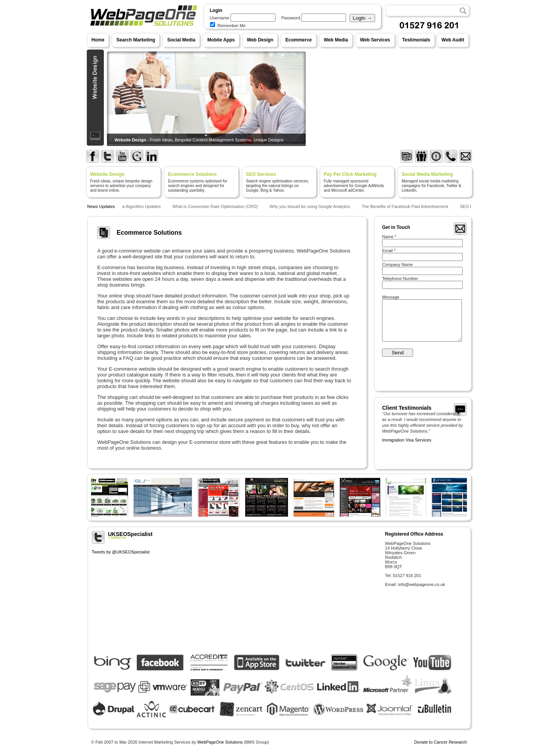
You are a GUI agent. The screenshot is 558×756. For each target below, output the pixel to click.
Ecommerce (298, 40)
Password (291, 18)
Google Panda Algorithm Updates (131, 206)
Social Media (181, 40)
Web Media (336, 40)
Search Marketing (136, 40)
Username (220, 18)
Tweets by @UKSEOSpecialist (121, 552)
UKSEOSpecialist (236, 535)
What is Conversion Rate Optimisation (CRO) (217, 206)
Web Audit (453, 40)
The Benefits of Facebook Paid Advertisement (406, 206)
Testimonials (416, 40)
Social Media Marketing (428, 174)
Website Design (108, 174)
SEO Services (261, 174)
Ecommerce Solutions (193, 174)
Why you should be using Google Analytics (312, 206)
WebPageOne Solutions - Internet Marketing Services (143, 33)
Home (98, 40)
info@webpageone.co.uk (421, 584)
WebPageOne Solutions (220, 742)
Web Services (375, 40)
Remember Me (228, 26)
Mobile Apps (221, 40)
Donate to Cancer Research (441, 742)
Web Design (260, 40)
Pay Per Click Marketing (350, 174)
